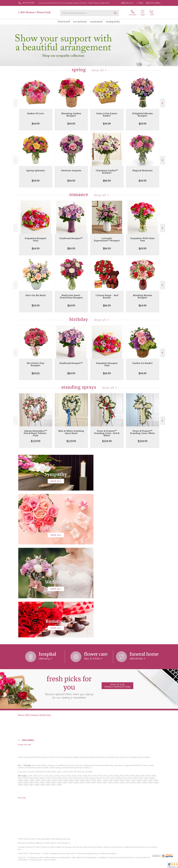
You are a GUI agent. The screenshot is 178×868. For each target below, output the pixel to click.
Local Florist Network (140, 866)
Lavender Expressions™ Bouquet (107, 239)
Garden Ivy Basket (143, 363)
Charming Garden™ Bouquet (107, 172)
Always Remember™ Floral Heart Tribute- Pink (36, 433)
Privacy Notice (124, 866)
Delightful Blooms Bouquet (143, 115)
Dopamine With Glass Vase (143, 239)
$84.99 (107, 181)
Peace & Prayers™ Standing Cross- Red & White (107, 433)
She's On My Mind (36, 295)
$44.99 (36, 124)
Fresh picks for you (69, 594)
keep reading (28, 647)
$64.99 (36, 248)
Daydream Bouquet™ (71, 238)
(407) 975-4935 (28, 3)
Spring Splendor (36, 171)
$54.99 (36, 181)
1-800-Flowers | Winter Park (35, 12)
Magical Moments (143, 171)
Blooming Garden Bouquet (71, 115)
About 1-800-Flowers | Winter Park (34, 622)
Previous (15, 103)
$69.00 (36, 373)
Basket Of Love (36, 113)
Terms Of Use (111, 866)
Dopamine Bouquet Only (36, 239)
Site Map (154, 866)
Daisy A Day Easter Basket (107, 115)
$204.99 (107, 441)
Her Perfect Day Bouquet (36, 364)
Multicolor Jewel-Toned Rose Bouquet (71, 296)
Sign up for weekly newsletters (117, 593)
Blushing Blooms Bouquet (143, 296)
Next (163, 103)
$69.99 (143, 124)
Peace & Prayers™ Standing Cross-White (143, 432)
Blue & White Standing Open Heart (71, 432)
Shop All (98, 70)
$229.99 (36, 441)
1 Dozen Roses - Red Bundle (107, 296)
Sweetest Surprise (71, 171)
